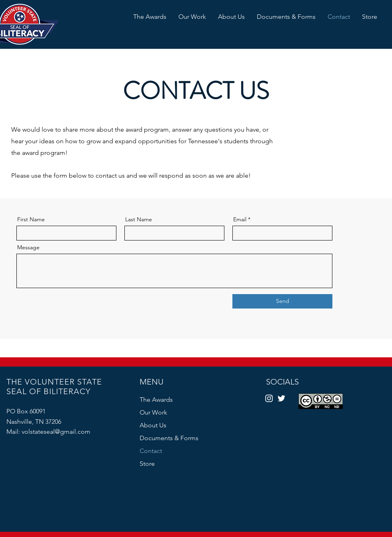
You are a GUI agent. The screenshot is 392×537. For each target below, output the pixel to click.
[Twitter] (281, 398)
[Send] (282, 301)
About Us (153, 425)
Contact (151, 451)
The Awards (156, 400)
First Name (31, 219)
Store (147, 464)
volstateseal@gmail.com (56, 432)
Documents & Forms (169, 438)
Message (28, 247)
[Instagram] (269, 398)
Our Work (153, 412)
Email (240, 219)
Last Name (139, 219)
